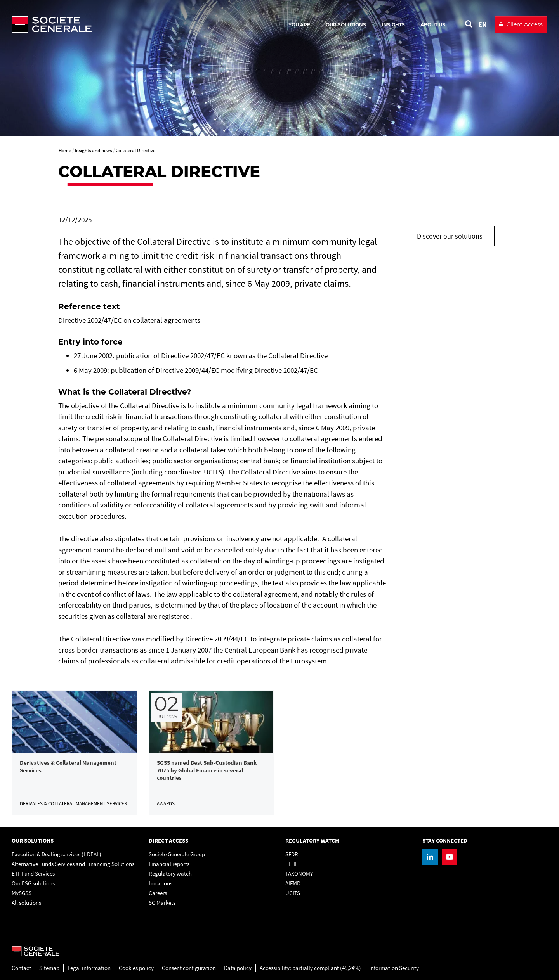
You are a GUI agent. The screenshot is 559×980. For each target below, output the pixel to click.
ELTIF (292, 864)
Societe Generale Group (177, 854)
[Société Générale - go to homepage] (97, 24)
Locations (161, 883)
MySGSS (22, 893)
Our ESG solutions (33, 883)
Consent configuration (189, 968)
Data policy (238, 968)
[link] (74, 753)
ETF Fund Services (33, 874)
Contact (21, 968)
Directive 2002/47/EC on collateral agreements (129, 320)
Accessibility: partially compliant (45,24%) (310, 968)
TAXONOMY (299, 874)
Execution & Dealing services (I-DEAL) (56, 854)
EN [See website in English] (483, 24)
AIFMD (293, 883)
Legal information (89, 968)
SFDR (292, 854)
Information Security (394, 968)
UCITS (293, 893)
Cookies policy (136, 968)
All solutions (26, 903)
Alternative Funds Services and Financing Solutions (73, 864)
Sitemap (49, 968)
